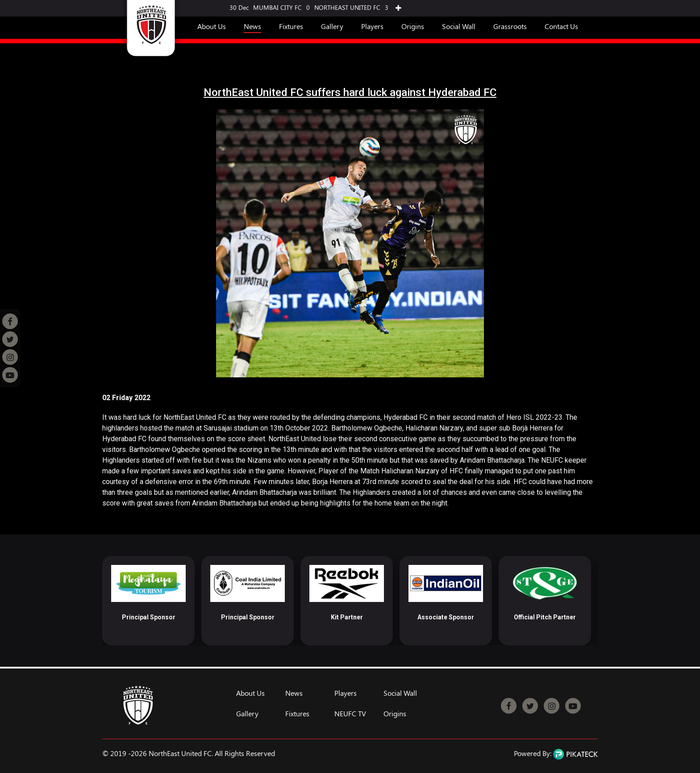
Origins (413, 26)
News (252, 26)
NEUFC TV (350, 714)
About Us (212, 26)
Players (372, 26)
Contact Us (561, 26)
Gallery (332, 26)
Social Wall (459, 26)
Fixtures (291, 26)
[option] (148, 601)
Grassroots (510, 26)
